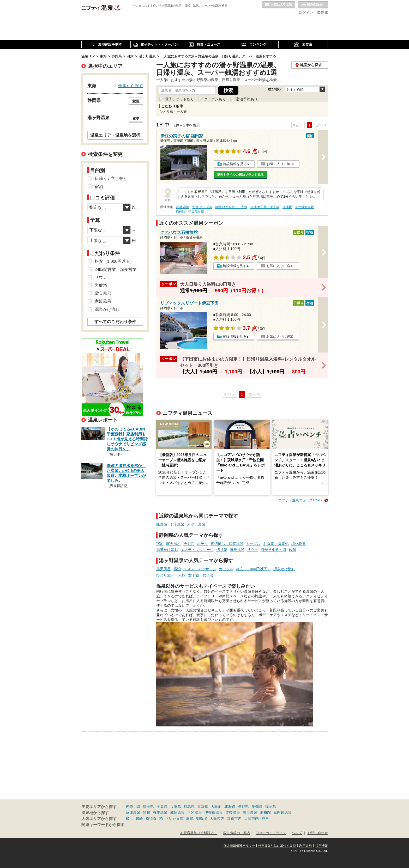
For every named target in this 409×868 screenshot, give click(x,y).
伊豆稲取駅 (196, 212)
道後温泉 (233, 812)
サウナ (252, 550)
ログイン (306, 13)
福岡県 (270, 806)
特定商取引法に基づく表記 (277, 846)
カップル (253, 544)
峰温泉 (162, 524)
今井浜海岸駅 (304, 207)
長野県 (243, 806)
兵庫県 (176, 806)
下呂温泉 (195, 812)
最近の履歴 (313, 5)
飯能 (190, 818)
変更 (136, 101)
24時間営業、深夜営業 (116, 269)
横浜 (129, 818)
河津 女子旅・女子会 (265, 207)
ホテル (202, 544)
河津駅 (287, 207)
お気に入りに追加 (280, 164)
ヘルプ (297, 833)
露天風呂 (173, 544)
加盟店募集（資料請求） (199, 833)
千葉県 (162, 806)
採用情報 (322, 846)
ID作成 (322, 13)
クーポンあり (215, 99)
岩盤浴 (101, 285)
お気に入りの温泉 (279, 5)
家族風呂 (237, 550)
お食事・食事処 (276, 544)
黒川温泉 (250, 812)
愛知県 (257, 806)
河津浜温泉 (196, 524)
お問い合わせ (318, 833)
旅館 (292, 550)
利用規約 (305, 846)
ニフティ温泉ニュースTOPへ (301, 500)
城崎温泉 (177, 812)
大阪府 (216, 806)
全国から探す (131, 86)
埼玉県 (148, 806)
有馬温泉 (160, 812)
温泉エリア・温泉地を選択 (115, 135)
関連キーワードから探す (103, 825)
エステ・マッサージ (197, 550)
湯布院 (265, 812)
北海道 (230, 806)
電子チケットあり (179, 99)
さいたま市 (175, 818)
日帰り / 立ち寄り (111, 178)
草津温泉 (133, 812)
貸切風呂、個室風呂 (227, 544)
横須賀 (151, 818)
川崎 (139, 818)
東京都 (203, 806)
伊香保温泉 (214, 812)
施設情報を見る (235, 164)
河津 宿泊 (182, 207)
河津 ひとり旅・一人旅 (231, 207)
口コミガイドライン (271, 833)
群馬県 (189, 806)
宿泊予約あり (247, 99)
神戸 (265, 818)
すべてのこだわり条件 (115, 322)
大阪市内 (217, 818)
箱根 (147, 812)
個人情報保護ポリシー (239, 846)
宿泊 (160, 544)
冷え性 (189, 544)
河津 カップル (202, 207)
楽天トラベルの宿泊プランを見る (240, 175)
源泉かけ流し (167, 550)
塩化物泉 (299, 544)
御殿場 (202, 818)
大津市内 (251, 818)
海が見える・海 (273, 550)
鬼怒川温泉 (282, 812)
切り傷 (222, 550)
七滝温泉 (177, 524)
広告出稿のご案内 (237, 833)
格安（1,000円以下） (253, 569)
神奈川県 (133, 806)
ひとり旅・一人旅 (171, 575)
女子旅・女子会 (201, 575)
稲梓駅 (181, 212)
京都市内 (234, 818)
